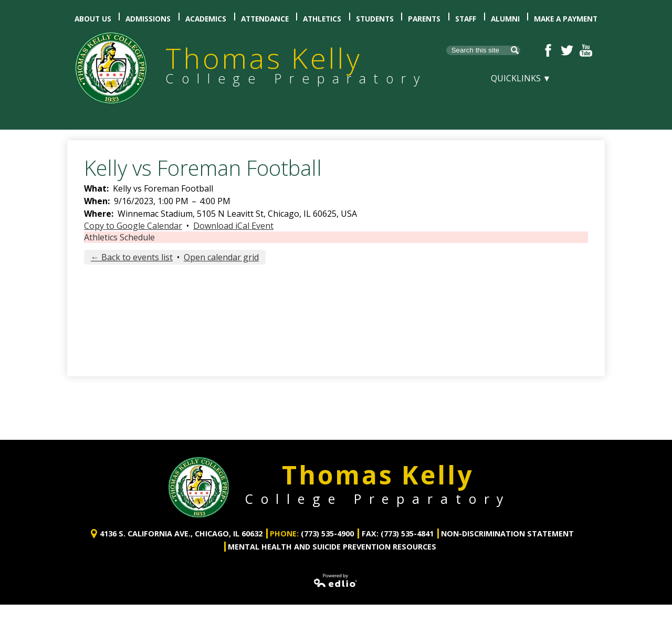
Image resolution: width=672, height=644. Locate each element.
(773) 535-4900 (327, 524)
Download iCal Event (233, 226)
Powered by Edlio (336, 570)
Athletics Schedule (119, 237)
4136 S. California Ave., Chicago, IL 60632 (181, 524)
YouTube (586, 50)
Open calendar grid (221, 257)
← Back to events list (132, 257)
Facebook (548, 50)
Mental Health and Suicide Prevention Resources (332, 536)
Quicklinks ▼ (521, 78)
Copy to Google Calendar (133, 226)
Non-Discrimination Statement (507, 524)
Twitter (567, 50)
